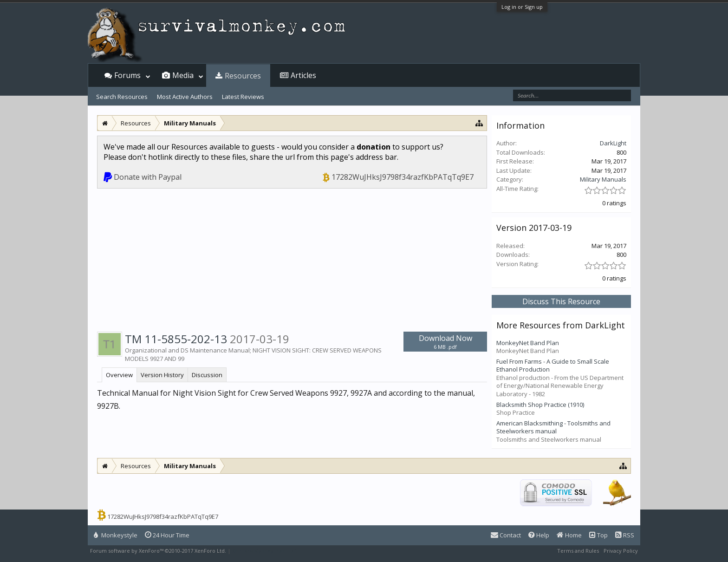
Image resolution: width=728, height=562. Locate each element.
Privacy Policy (621, 551)
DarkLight (613, 143)
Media (183, 75)
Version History (162, 375)
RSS (625, 535)
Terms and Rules (578, 551)
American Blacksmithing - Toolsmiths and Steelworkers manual (553, 427)
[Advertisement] (292, 258)
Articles (303, 75)
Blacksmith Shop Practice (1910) (540, 405)
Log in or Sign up (522, 7)
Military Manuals (603, 179)
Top (598, 535)
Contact (506, 535)
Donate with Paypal (148, 177)
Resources (243, 76)
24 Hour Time (167, 535)
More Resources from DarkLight (561, 325)
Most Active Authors (185, 97)
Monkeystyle (116, 535)
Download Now (445, 342)
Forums (127, 75)
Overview (119, 375)
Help (539, 535)
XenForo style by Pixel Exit (265, 551)
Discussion (207, 375)
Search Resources (122, 97)
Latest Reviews (243, 97)
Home (569, 535)
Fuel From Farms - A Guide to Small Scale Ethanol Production (553, 366)
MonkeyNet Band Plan (528, 343)
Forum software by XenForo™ (158, 551)
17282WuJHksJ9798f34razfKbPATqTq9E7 (403, 177)
